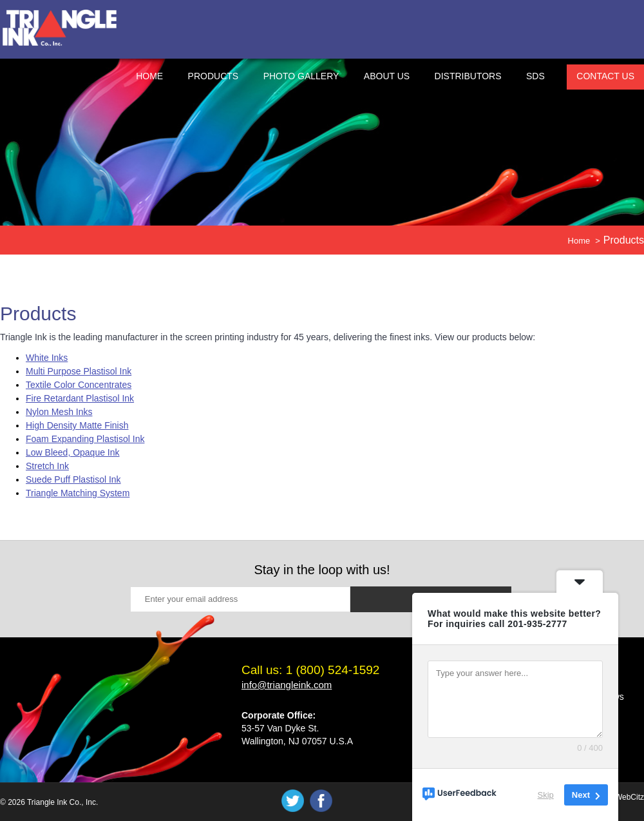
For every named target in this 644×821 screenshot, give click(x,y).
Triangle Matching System (78, 493)
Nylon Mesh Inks (59, 412)
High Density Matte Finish (77, 425)
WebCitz (630, 797)
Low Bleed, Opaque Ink (73, 452)
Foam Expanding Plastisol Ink (85, 439)
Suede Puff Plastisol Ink (73, 479)
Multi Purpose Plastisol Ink (79, 371)
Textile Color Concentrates (79, 385)
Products (213, 76)
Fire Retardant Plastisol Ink (80, 398)
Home (149, 76)
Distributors (468, 76)
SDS (535, 76)
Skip (546, 795)
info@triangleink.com (287, 685)
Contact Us (605, 76)
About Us (387, 76)
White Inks (47, 358)
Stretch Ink (47, 466)
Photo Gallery (301, 76)
